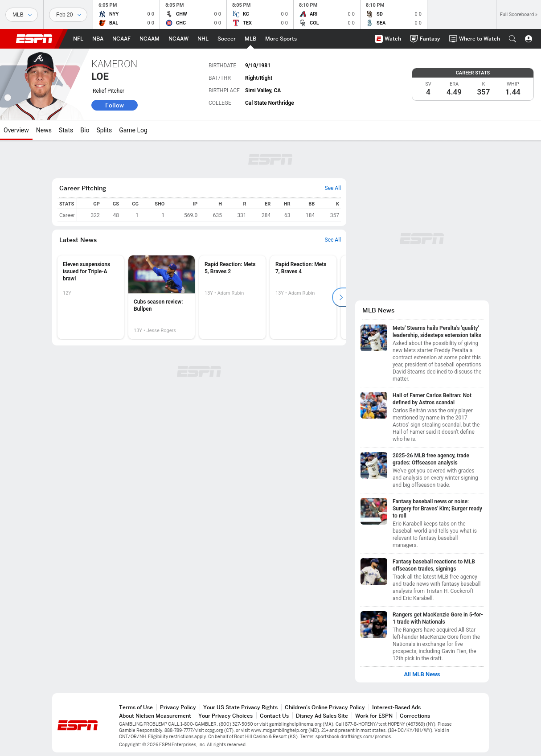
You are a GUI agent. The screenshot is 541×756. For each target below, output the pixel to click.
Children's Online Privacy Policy (325, 707)
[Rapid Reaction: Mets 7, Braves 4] (303, 297)
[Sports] (22, 15)
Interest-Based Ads (396, 707)
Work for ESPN (374, 716)
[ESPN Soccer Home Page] (227, 39)
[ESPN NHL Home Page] (203, 39)
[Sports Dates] (68, 15)
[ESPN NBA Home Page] (98, 39)
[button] (512, 39)
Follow (115, 105)
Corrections (415, 716)
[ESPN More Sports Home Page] (281, 39)
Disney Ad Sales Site (322, 716)
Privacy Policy (178, 707)
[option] (91, 297)
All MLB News (422, 674)
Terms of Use (136, 707)
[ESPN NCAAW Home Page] (178, 39)
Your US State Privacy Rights (240, 707)
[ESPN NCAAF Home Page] (121, 39)
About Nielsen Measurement (155, 716)
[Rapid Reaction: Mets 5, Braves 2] (232, 297)
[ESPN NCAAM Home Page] (150, 39)
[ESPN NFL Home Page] (78, 39)
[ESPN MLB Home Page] (250, 39)
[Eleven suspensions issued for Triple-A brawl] (91, 297)
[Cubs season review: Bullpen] (162, 297)
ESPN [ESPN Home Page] (34, 39)
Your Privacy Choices (225, 716)
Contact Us (274, 716)
